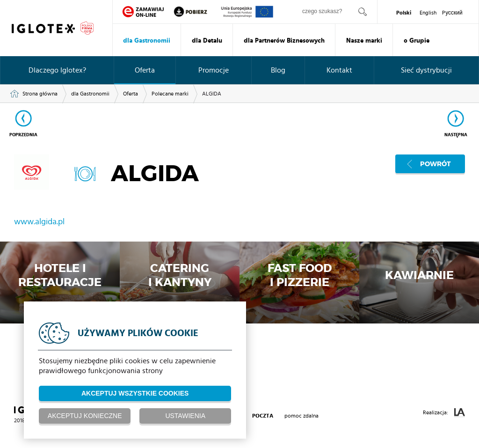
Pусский (452, 13)
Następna (456, 135)
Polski (404, 13)
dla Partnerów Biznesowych (284, 41)
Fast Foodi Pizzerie (300, 276)
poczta (263, 416)
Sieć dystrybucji (426, 70)
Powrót (435, 164)
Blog (278, 70)
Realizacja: (444, 413)
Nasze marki (364, 41)
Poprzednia (23, 135)
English (428, 13)
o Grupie (417, 41)
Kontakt (339, 70)
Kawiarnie (419, 276)
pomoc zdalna (301, 416)
